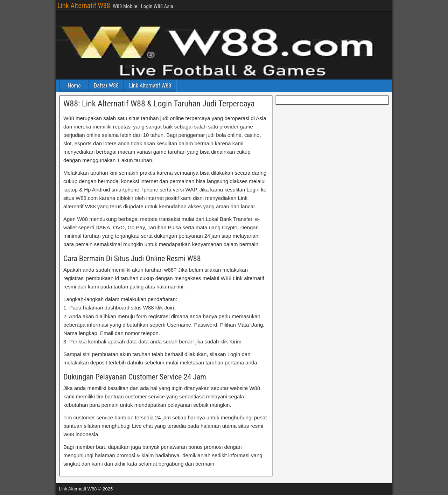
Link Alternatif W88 (84, 6)
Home (74, 86)
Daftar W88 (106, 86)
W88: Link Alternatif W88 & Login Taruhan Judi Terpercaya (159, 104)
